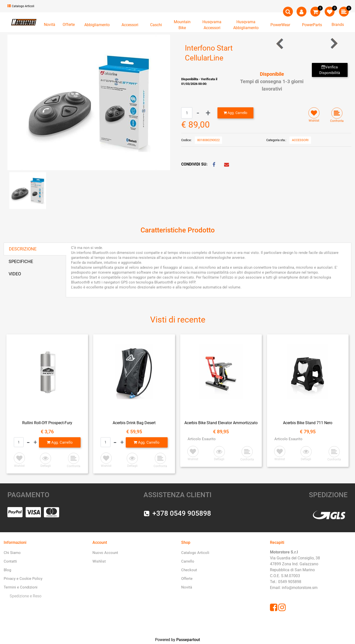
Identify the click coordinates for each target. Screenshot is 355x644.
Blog (7, 570)
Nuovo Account (105, 553)
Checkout (189, 570)
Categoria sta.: (276, 140)
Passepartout (188, 640)
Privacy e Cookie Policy (23, 579)
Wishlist (99, 561)
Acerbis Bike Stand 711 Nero (308, 423)
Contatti (10, 561)
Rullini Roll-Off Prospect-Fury (47, 423)
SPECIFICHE (21, 261)
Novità (50, 25)
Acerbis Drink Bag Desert (134, 423)
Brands (338, 25)
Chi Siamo (12, 553)
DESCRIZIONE (23, 249)
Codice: (186, 140)
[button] (288, 12)
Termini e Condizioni (21, 587)
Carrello (188, 561)
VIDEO (15, 274)
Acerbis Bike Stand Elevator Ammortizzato (221, 423)
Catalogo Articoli (21, 6)
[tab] (35, 249)
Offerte (69, 25)
